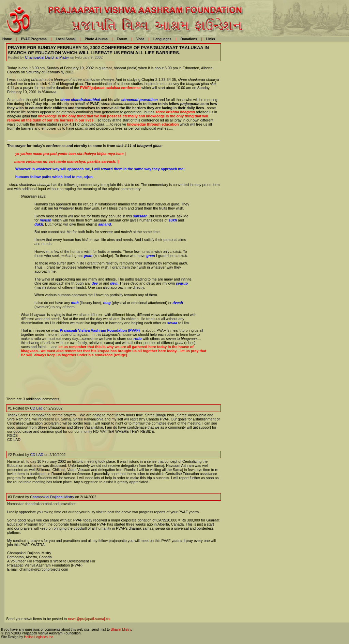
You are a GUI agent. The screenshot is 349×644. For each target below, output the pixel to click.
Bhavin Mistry (121, 629)
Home (7, 39)
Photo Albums (96, 39)
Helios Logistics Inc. (39, 637)
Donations (189, 39)
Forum (122, 39)
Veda (140, 39)
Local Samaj (65, 39)
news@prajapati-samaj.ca (89, 619)
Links (211, 39)
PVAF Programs (34, 39)
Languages (162, 39)
